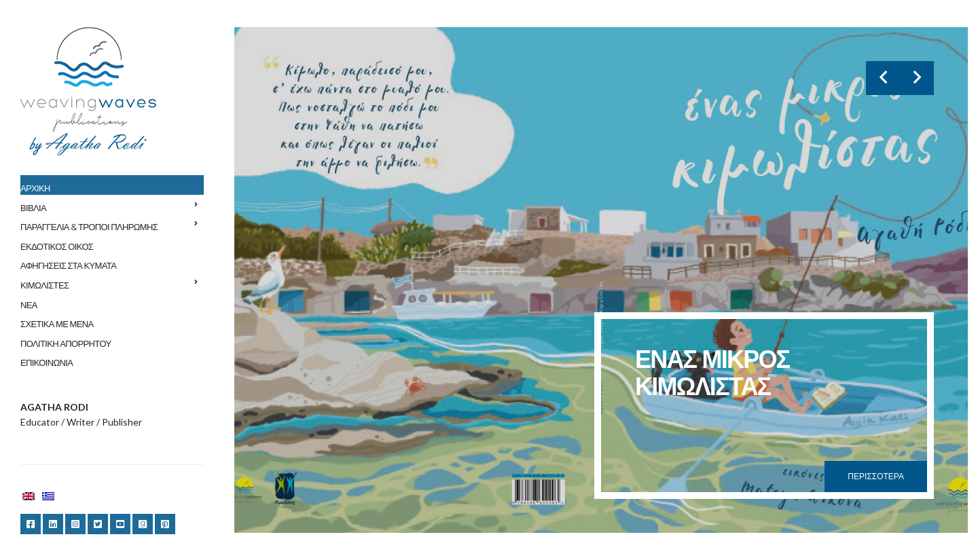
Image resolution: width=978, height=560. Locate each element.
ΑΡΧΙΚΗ (35, 188)
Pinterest (165, 524)
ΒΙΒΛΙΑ (33, 208)
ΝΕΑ (29, 305)
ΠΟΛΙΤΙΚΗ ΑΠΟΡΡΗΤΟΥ (66, 343)
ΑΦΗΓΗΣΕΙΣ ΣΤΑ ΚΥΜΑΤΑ (68, 265)
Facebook (31, 524)
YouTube (120, 524)
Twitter (98, 524)
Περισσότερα (876, 476)
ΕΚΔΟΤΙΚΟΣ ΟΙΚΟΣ (57, 246)
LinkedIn (53, 524)
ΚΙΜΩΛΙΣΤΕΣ (44, 285)
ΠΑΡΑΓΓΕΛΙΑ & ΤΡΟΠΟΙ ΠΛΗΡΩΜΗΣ (89, 227)
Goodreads (143, 524)
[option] (601, 280)
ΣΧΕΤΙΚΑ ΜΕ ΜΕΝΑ (57, 324)
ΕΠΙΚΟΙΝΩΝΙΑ (47, 362)
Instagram (75, 524)
